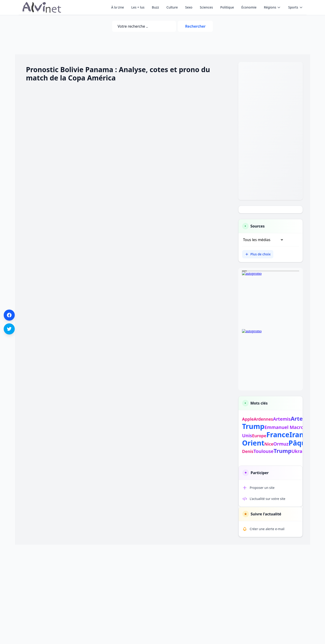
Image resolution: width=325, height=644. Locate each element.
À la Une (118, 7)
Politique (227, 7)
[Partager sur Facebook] (9, 315)
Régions (272, 7)
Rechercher (195, 26)
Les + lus (138, 7)
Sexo (189, 7)
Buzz (155, 7)
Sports (295, 7)
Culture (172, 7)
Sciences (206, 7)
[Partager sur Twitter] (9, 329)
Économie (249, 7)
